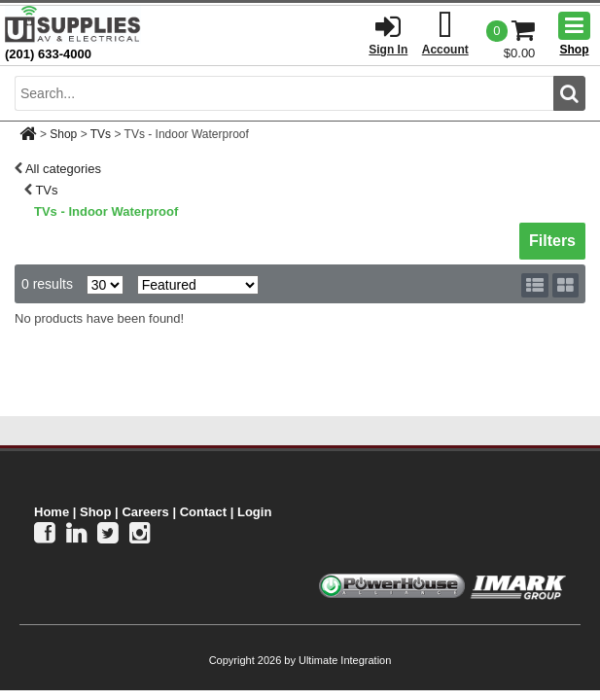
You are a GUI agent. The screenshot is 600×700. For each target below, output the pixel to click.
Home (52, 512)
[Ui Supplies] (73, 24)
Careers (145, 512)
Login (254, 512)
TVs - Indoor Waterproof (106, 211)
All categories (63, 169)
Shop (63, 134)
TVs (101, 134)
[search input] (284, 93)
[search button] (569, 93)
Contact (203, 512)
